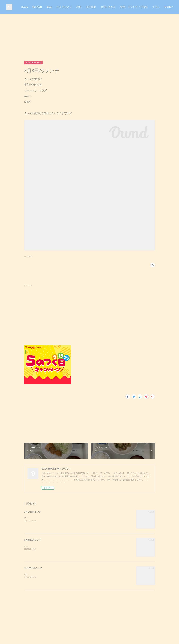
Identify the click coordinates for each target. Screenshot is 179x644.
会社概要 (134, 7)
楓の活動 (80, 7)
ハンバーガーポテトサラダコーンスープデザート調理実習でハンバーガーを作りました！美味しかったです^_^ (70, 546)
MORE (167, 7)
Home (67, 7)
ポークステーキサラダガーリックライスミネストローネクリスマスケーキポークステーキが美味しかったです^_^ (71, 574)
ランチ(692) (28, 257)
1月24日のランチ (33, 540)
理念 (122, 7)
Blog (92, 7)
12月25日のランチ (33, 568)
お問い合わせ (151, 7)
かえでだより (107, 7)
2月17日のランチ (33, 512)
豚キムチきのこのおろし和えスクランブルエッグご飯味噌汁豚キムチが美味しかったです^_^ (63, 518)
